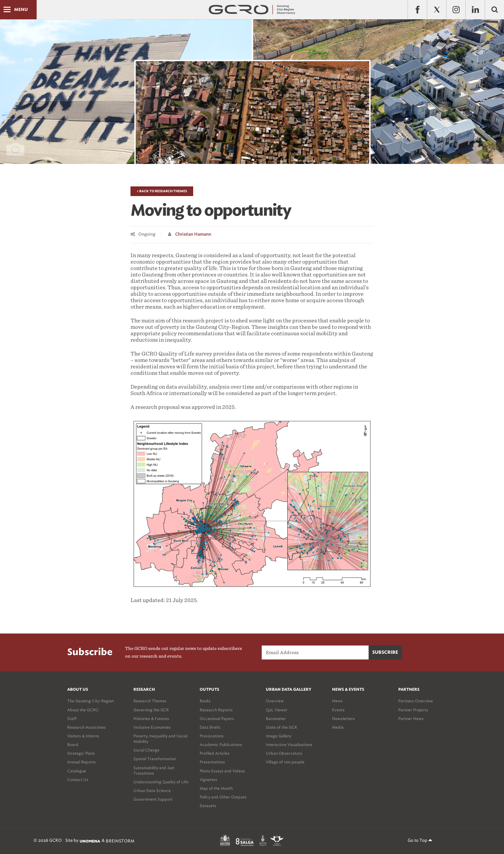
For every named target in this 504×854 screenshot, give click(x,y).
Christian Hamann (193, 234)
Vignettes (208, 780)
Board (73, 745)
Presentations (212, 762)
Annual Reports (81, 762)
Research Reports (216, 710)
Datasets (208, 806)
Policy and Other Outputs (223, 797)
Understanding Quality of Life (161, 782)
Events (338, 710)
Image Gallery (279, 736)
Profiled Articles (215, 753)
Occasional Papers (217, 719)
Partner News (411, 719)
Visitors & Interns (83, 736)
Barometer (276, 719)
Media (338, 727)
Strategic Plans (81, 753)
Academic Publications (221, 745)
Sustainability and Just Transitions (154, 770)
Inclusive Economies (152, 727)
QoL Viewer (277, 710)
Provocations (212, 736)
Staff (72, 719)
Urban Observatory (284, 753)
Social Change (146, 750)
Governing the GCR (151, 710)
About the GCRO (83, 710)
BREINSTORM (120, 841)
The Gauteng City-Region (90, 701)
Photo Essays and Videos (222, 771)
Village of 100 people (285, 762)
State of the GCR (281, 727)
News (337, 701)
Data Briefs (210, 727)
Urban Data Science (152, 791)
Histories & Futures (151, 719)
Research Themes (150, 701)
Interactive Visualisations (289, 745)
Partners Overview (416, 701)
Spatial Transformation (155, 759)
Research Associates (86, 727)
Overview (275, 701)
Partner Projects (413, 710)
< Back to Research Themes (162, 191)
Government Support (153, 799)
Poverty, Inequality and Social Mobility (160, 739)
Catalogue (77, 771)
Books (205, 701)
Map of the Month (216, 788)
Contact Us (78, 780)
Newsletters (343, 719)
